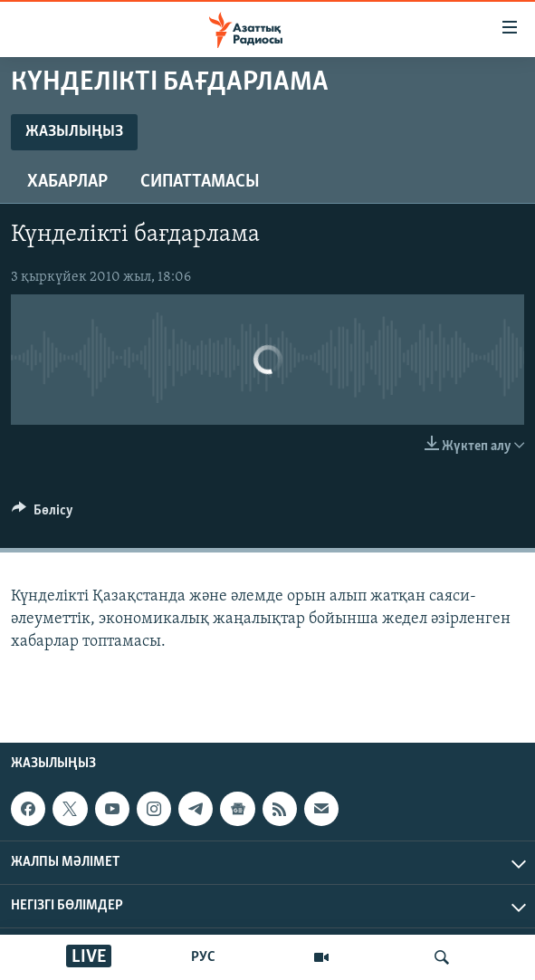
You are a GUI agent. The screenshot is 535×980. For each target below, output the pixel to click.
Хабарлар (67, 182)
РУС (203, 957)
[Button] (43, 514)
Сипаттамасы (200, 182)
